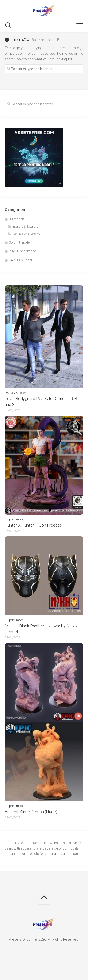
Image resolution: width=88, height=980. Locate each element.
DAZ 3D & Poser (21, 260)
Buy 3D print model (23, 251)
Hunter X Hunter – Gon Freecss (33, 525)
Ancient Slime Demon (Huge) (31, 812)
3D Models (17, 219)
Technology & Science (26, 234)
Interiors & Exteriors (25, 227)
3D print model (20, 242)
